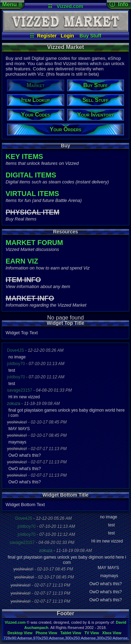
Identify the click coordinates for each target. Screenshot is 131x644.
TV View (92, 633)
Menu (12, 4)
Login (67, 36)
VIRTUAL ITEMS (32, 194)
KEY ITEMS (24, 156)
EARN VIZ (22, 261)
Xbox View (112, 633)
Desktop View (20, 633)
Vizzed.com (70, 6)
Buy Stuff (90, 36)
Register (47, 36)
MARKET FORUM (34, 243)
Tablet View (71, 633)
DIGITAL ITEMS (31, 175)
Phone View (46, 633)
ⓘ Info (119, 4)
